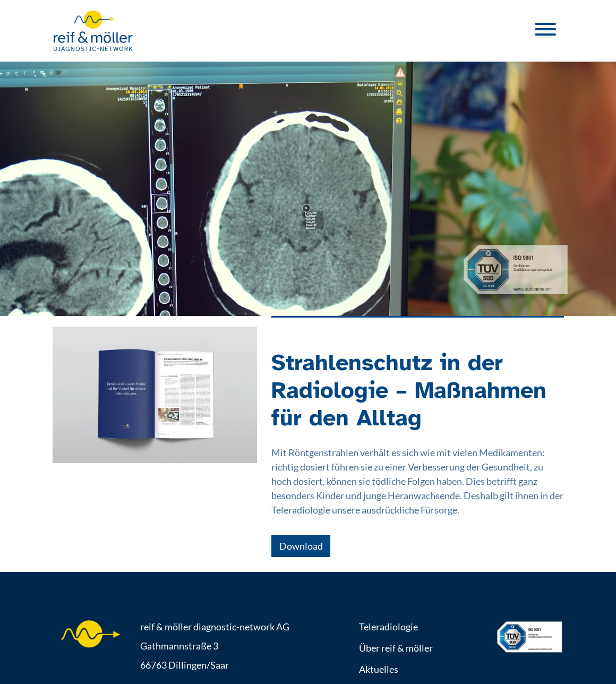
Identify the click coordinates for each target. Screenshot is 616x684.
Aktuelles (379, 669)
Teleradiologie (388, 627)
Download (301, 546)
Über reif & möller (396, 648)
